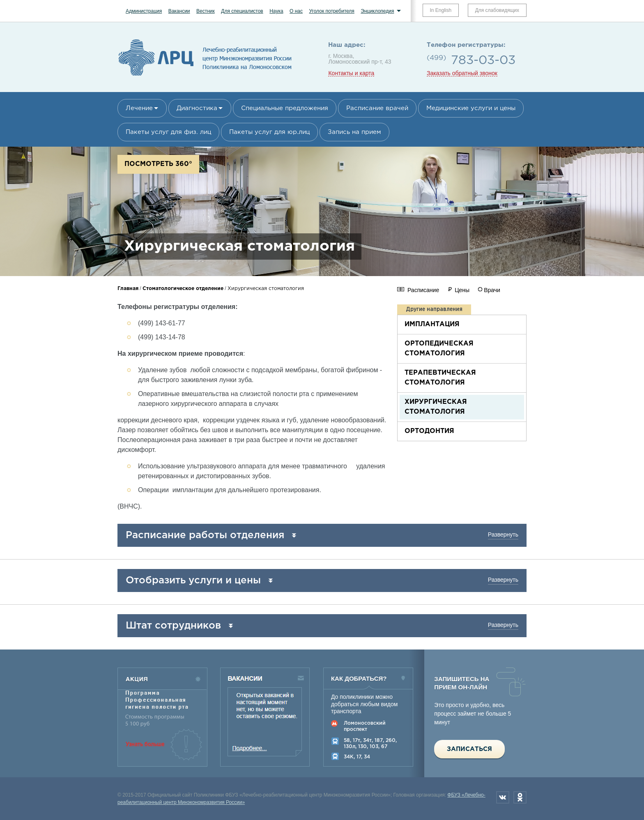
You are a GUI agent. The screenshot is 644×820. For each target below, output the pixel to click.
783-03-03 (483, 61)
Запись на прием (354, 132)
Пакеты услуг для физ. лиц (168, 132)
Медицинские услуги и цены (471, 108)
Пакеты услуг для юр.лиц (269, 132)
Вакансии (179, 11)
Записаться (469, 749)
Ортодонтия (429, 431)
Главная (128, 289)
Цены (462, 290)
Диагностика (197, 108)
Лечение (139, 108)
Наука (276, 11)
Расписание (423, 290)
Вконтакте (503, 797)
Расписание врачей (377, 108)
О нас (296, 11)
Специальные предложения (285, 108)
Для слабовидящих (497, 10)
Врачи (492, 290)
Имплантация (432, 324)
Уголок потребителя (331, 11)
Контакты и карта (351, 73)
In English (441, 10)
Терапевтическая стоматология (440, 378)
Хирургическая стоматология (436, 407)
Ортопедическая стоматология (439, 349)
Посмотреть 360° (158, 164)
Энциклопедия (377, 11)
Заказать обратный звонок (462, 73)
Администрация (144, 11)
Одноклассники (520, 797)
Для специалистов (242, 11)
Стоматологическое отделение (183, 289)
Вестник (206, 11)
